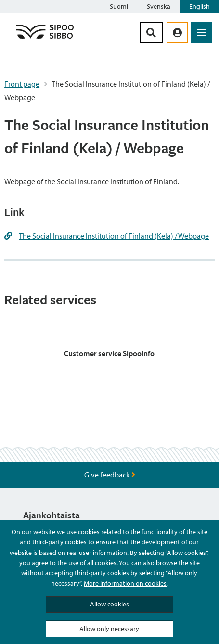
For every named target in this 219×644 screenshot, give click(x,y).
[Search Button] (151, 32)
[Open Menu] (201, 32)
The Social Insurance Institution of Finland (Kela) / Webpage (114, 236)
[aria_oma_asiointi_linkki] (177, 32)
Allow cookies (109, 604)
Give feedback (110, 475)
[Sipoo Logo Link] (45, 38)
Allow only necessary (109, 629)
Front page (22, 84)
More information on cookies (125, 583)
